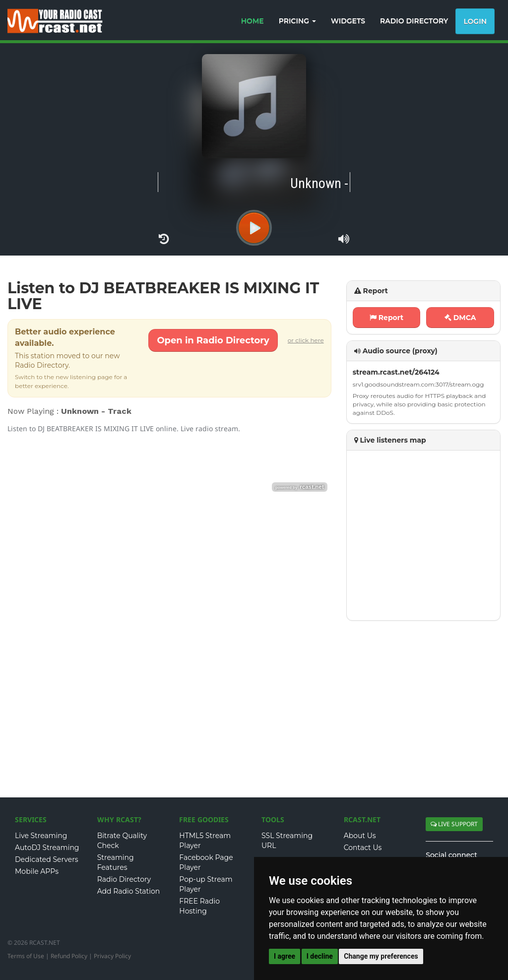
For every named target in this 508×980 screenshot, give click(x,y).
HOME (253, 21)
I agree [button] (285, 956)
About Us (360, 836)
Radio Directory (124, 879)
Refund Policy (69, 956)
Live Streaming (41, 836)
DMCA (460, 318)
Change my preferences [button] (381, 956)
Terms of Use (26, 956)
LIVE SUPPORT (454, 824)
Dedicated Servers (47, 859)
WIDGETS (348, 21)
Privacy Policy (112, 956)
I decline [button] (320, 956)
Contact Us (363, 848)
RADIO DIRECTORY (414, 21)
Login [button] (475, 21)
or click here (306, 340)
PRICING (297, 21)
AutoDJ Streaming (47, 848)
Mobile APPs (37, 871)
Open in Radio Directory (213, 340)
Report (386, 318)
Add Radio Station (129, 891)
